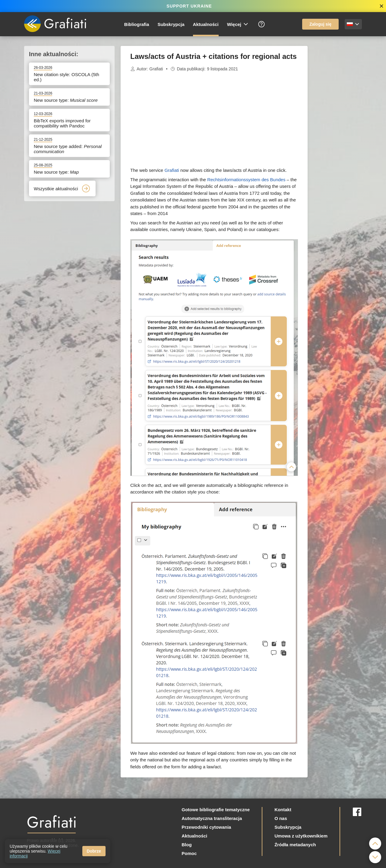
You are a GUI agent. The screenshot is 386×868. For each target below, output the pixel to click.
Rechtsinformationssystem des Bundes (246, 180)
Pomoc (189, 853)
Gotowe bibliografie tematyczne (216, 810)
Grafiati (156, 69)
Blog (187, 845)
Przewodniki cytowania (206, 827)
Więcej (238, 24)
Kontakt (283, 810)
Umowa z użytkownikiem (301, 836)
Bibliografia (137, 24)
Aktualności (206, 24)
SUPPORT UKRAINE (189, 6)
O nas (281, 818)
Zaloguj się (320, 24)
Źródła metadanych (295, 845)
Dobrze (94, 851)
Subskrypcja (171, 24)
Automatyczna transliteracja (212, 818)
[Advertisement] (338, 137)
